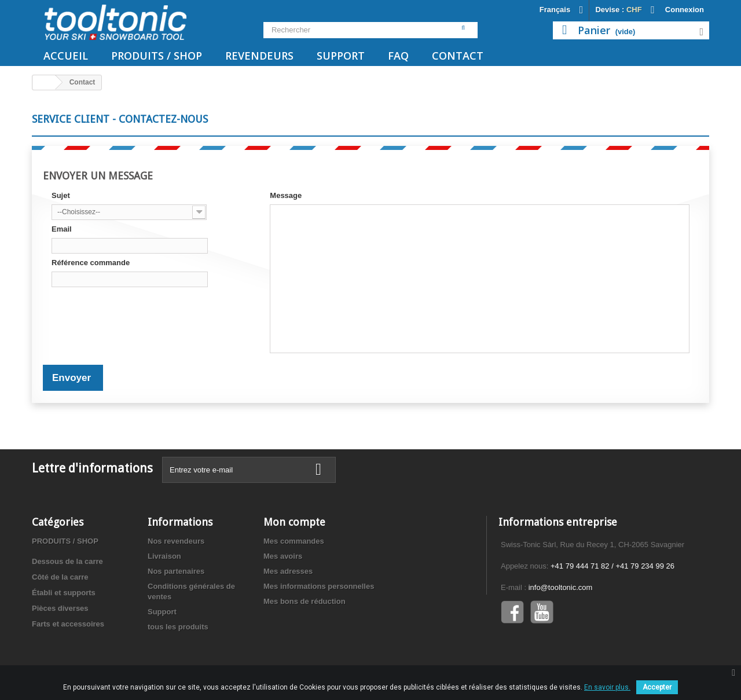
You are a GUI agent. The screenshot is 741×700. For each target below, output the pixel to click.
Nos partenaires (176, 571)
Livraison (164, 556)
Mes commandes (294, 541)
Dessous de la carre (67, 561)
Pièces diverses (60, 608)
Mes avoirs (283, 556)
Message (286, 195)
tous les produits (178, 627)
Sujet (61, 195)
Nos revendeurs (176, 541)
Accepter (657, 687)
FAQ (398, 56)
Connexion (685, 10)
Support (341, 56)
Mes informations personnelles (319, 586)
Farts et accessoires (68, 624)
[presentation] (140, 314)
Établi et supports (64, 593)
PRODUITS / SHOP (157, 56)
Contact (458, 56)
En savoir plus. (607, 687)
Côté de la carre (60, 577)
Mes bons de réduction (305, 601)
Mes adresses (288, 571)
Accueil (66, 56)
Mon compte (294, 522)
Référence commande (91, 263)
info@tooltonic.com (561, 587)
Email (62, 229)
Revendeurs (259, 56)
